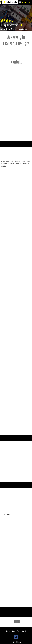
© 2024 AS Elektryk (16, 642)
